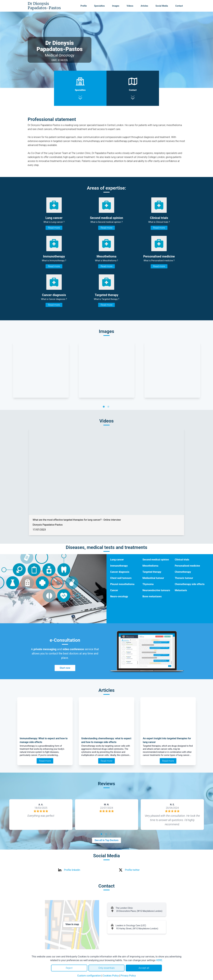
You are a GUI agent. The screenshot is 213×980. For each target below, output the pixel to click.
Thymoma (148, 584)
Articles (144, 6)
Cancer (114, 590)
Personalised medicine (187, 566)
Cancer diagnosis (120, 572)
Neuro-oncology (119, 596)
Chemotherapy (183, 572)
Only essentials (106, 968)
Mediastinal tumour (153, 578)
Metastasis (181, 590)
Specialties (99, 6)
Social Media (162, 6)
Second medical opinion (156, 560)
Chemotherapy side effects (190, 584)
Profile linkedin (72, 870)
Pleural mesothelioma (122, 584)
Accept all (144, 968)
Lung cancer (117, 560)
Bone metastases (152, 596)
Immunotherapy (119, 566)
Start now (65, 668)
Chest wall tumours (121, 578)
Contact (179, 6)
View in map (72, 924)
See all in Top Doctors (107, 840)
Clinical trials (182, 560)
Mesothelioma (150, 566)
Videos (130, 6)
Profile (84, 6)
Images (116, 6)
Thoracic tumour (184, 578)
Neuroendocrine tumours (156, 590)
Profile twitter (132, 870)
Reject (69, 968)
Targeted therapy (152, 572)
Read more (54, 228)
